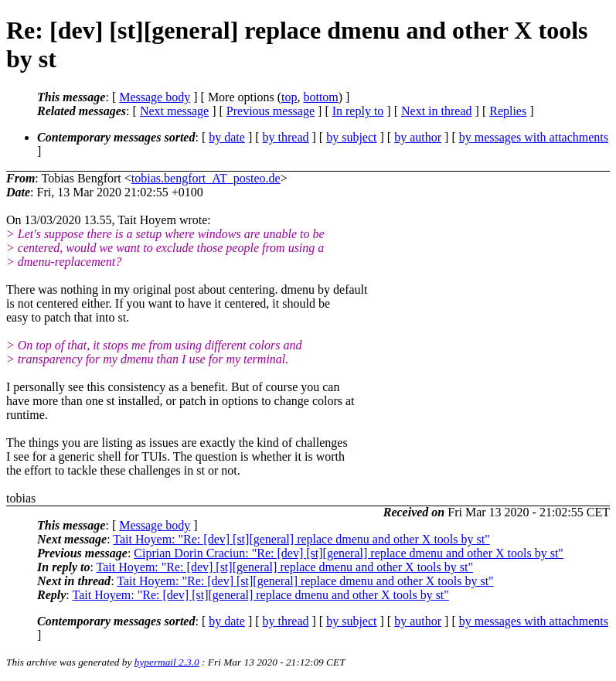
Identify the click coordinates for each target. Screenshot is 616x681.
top (289, 97)
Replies (508, 111)
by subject (351, 137)
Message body (155, 97)
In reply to (358, 111)
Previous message (271, 111)
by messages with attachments (534, 137)
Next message (174, 111)
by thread (286, 137)
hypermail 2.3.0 (167, 662)
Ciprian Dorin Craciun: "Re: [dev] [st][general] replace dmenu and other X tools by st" (349, 553)
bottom (320, 97)
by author (418, 137)
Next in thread (437, 111)
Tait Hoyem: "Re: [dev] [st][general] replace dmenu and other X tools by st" (301, 539)
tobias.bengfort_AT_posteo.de (206, 178)
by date (227, 137)
